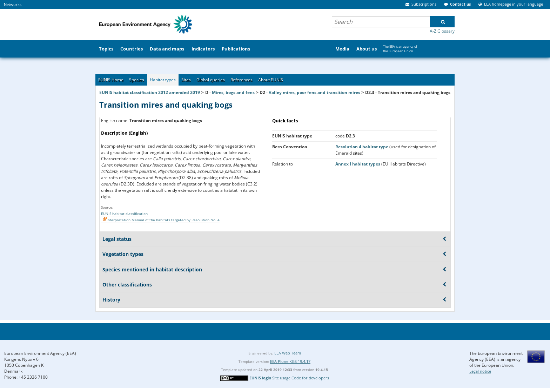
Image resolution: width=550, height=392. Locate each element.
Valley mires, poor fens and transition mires (314, 92)
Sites (186, 80)
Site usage (281, 378)
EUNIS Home (111, 80)
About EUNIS (271, 80)
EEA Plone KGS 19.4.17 (290, 361)
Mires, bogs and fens (233, 92)
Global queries (211, 80)
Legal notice (480, 371)
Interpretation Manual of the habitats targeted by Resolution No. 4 (163, 220)
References (242, 80)
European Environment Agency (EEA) (40, 353)
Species (137, 80)
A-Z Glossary (442, 31)
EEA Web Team (288, 353)
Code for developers (310, 378)
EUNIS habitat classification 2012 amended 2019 (150, 92)
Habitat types (163, 80)
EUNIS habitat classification (124, 214)
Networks (13, 4)
